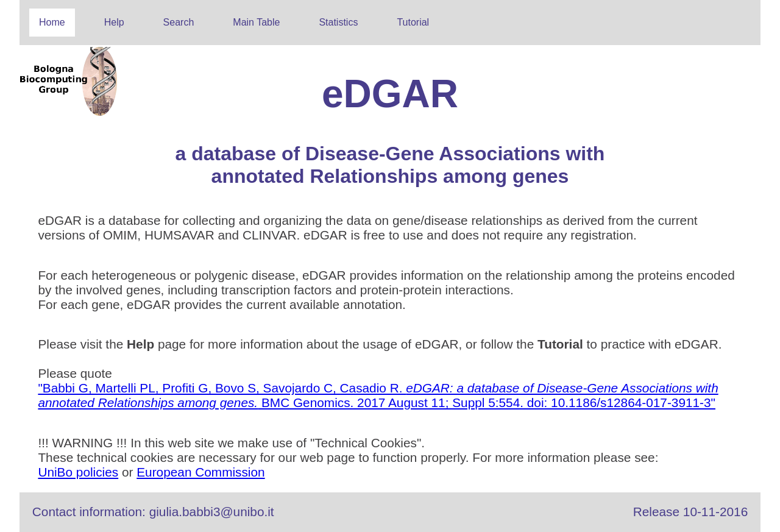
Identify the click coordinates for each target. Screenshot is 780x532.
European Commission (200, 472)
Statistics (338, 22)
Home (52, 22)
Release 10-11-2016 (690, 512)
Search (179, 22)
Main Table (256, 22)
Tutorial (413, 22)
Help (114, 22)
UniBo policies (78, 472)
